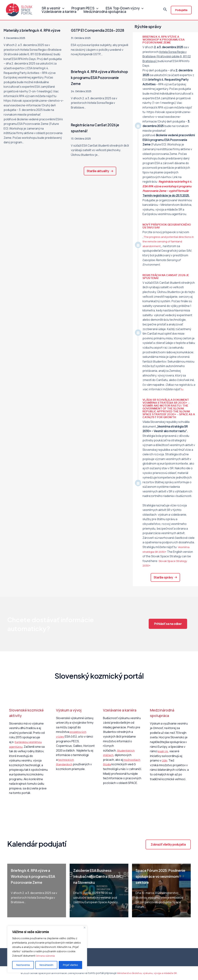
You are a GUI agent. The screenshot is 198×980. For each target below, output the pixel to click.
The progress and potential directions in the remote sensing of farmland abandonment (168, 241)
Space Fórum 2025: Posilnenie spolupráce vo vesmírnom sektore (160, 876)
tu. (182, 389)
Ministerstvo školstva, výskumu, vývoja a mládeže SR (147, 973)
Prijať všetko (70, 965)
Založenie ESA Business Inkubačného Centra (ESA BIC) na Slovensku (98, 876)
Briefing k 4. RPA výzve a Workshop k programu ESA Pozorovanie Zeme (97, 83)
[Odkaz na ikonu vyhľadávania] (165, 11)
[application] (61, 6)
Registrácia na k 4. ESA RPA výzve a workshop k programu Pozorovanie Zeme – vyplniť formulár (168, 186)
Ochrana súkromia (47, 956)
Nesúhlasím (46, 965)
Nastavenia (23, 965)
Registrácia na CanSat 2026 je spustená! (167, 277)
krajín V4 (163, 751)
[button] (100, 177)
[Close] (85, 928)
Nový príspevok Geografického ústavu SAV (168, 226)
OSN (165, 760)
